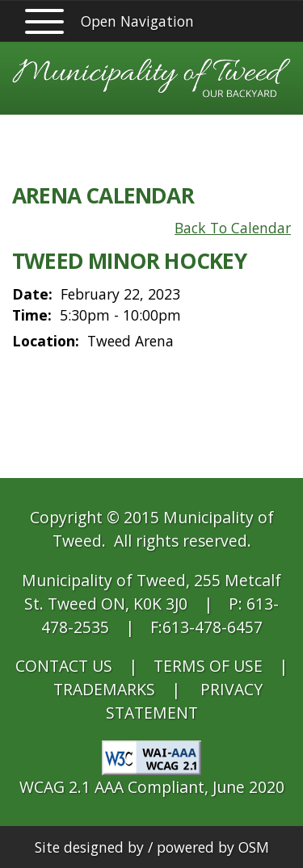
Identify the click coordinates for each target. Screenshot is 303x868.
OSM (254, 847)
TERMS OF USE (208, 666)
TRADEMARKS (104, 689)
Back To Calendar (233, 228)
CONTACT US (64, 666)
